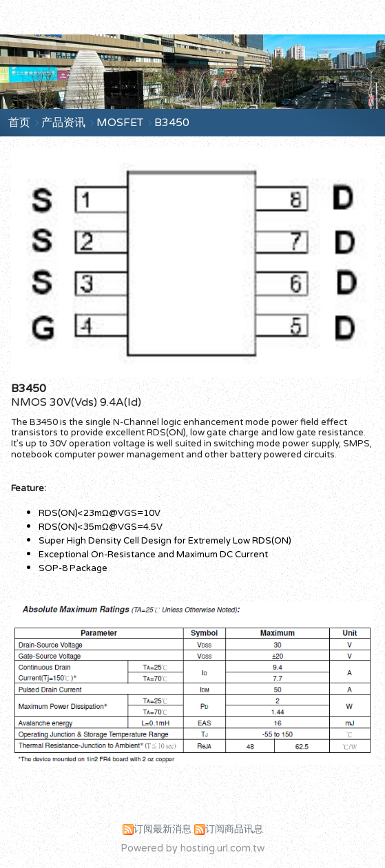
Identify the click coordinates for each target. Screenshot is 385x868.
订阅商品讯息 (234, 829)
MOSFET (120, 123)
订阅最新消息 (163, 829)
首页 (19, 123)
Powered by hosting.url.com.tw (192, 848)
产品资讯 (65, 123)
